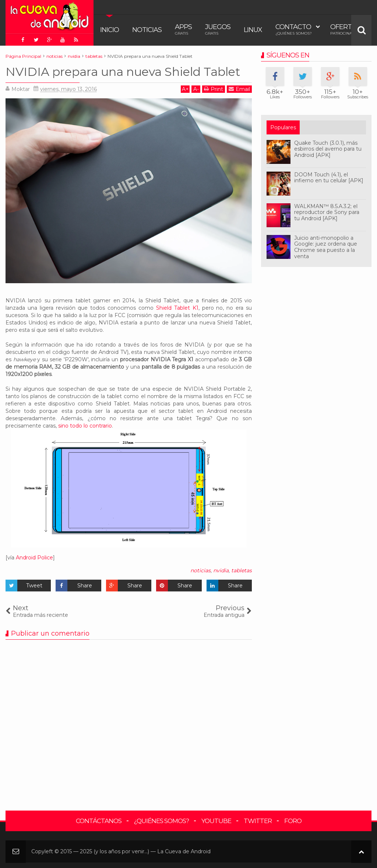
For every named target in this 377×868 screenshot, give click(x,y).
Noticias (147, 30)
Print (214, 89)
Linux (253, 30)
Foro (293, 821)
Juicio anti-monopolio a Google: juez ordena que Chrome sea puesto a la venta (326, 247)
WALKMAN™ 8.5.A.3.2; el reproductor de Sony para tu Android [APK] (327, 212)
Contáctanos (99, 821)
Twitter (258, 821)
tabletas (242, 570)
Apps (183, 29)
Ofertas (345, 29)
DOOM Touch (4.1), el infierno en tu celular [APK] (329, 178)
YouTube (216, 821)
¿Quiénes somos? (161, 821)
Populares (283, 127)
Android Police (34, 558)
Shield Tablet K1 (177, 308)
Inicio (110, 30)
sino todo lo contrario (85, 426)
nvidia (221, 570)
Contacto (294, 29)
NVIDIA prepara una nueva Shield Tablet (123, 72)
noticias (200, 570)
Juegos (218, 29)
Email (239, 89)
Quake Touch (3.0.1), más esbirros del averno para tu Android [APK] (328, 149)
